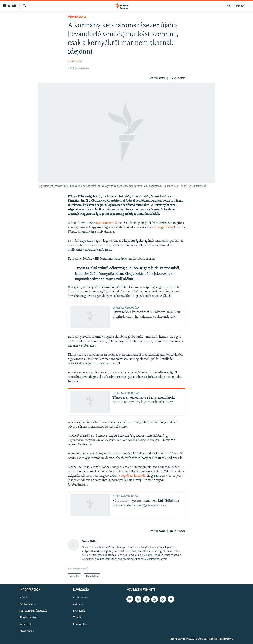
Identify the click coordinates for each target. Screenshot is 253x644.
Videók (77, 618)
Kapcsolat (25, 624)
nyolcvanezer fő (106, 223)
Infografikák (80, 624)
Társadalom (77, 17)
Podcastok (79, 611)
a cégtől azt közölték (132, 476)
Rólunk (24, 598)
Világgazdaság (164, 227)
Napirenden (80, 598)
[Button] (158, 78)
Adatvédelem (27, 604)
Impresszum (27, 631)
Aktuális (78, 604)
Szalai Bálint (75, 61)
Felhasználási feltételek (33, 611)
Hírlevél (241, 6)
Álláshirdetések (29, 618)
